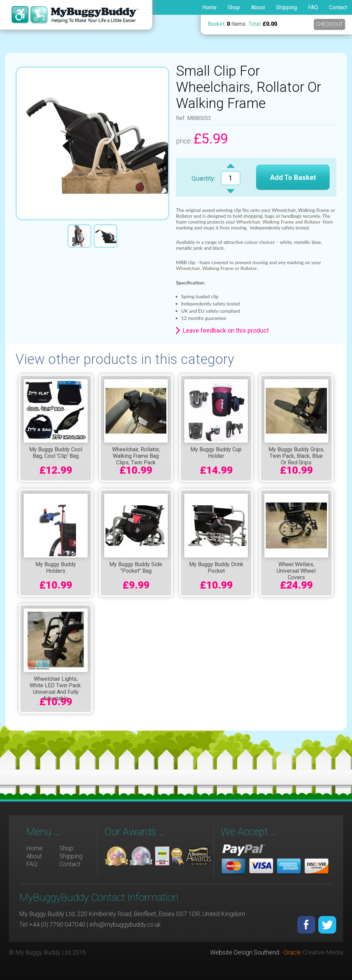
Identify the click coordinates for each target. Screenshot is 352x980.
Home (209, 7)
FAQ (313, 7)
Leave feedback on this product (226, 330)
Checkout (329, 24)
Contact (338, 7)
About (258, 7)
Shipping (287, 7)
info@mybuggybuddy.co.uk (125, 924)
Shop (234, 7)
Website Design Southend (245, 952)
